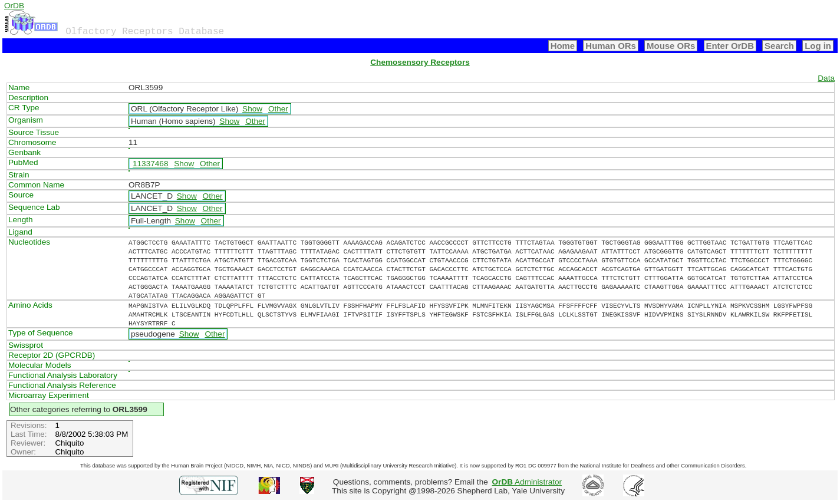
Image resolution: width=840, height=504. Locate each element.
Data (826, 78)
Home (563, 46)
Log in (818, 46)
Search (779, 46)
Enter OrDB (730, 46)
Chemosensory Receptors (420, 62)
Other (278, 109)
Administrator (527, 482)
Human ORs (611, 46)
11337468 (150, 164)
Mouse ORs (671, 46)
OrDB (14, 6)
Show (252, 109)
